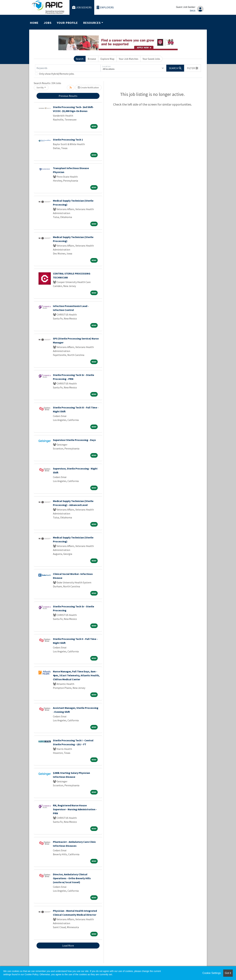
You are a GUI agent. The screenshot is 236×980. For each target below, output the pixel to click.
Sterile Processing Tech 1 (68, 140)
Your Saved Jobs (151, 59)
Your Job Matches (129, 59)
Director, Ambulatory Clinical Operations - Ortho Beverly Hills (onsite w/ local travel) (72, 878)
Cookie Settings (212, 973)
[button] (193, 68)
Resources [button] (92, 23)
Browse (92, 59)
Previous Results (68, 96)
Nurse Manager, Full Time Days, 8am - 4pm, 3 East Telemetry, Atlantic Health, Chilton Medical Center (76, 675)
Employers (105, 7)
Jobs (48, 23)
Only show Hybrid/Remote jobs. (57, 74)
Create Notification (88, 87)
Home (34, 23)
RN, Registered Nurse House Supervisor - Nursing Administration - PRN (75, 809)
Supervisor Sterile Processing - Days (74, 440)
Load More (68, 946)
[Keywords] (68, 68)
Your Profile (67, 23)
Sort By (40, 87)
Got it (228, 973)
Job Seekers (82, 7)
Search (80, 59)
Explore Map (107, 59)
